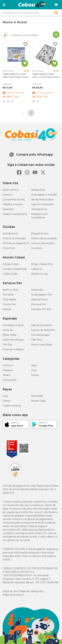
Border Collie (38, 401)
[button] (4, 5)
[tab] (5, 35)
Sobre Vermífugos (13, 340)
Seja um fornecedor (42, 204)
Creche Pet (9, 304)
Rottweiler (37, 396)
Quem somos (11, 190)
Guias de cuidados (13, 349)
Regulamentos (40, 234)
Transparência (39, 209)
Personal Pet (39, 304)
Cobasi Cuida (10, 274)
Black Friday (10, 335)
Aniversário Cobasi (13, 325)
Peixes (35, 375)
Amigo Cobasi (11, 264)
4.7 (28, 71)
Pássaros (8, 370)
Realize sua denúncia (15, 214)
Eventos (7, 195)
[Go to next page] (39, 113)
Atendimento (10, 234)
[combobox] (31, 13)
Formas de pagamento (16, 243)
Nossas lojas (38, 190)
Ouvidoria (37, 248)
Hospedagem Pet (42, 295)
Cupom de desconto (43, 330)
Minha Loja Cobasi (41, 345)
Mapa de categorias (31, 591)
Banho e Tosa (10, 290)
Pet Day (7, 345)
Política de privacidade (44, 238)
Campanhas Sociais (14, 199)
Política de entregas (14, 238)
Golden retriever (12, 406)
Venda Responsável (42, 199)
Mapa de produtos (13, 595)
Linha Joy (8, 330)
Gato (34, 365)
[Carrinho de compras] (56, 5)
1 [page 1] (31, 113)
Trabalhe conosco (13, 204)
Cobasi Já (36, 269)
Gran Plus (37, 340)
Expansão (8, 209)
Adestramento (39, 299)
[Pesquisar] (23, 13)
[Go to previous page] (23, 113)
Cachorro (8, 365)
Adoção (7, 309)
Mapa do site (10, 591)
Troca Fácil (9, 248)
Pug (5, 396)
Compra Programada (15, 269)
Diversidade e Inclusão (44, 195)
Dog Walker (10, 299)
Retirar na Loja (39, 274)
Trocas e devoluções (43, 243)
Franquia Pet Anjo (41, 309)
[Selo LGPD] (15, 477)
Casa (34, 370)
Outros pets (10, 380)
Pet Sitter (8, 295)
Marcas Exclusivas (41, 325)
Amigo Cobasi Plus (42, 264)
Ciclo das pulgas (40, 335)
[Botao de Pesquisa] (57, 13)
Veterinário (37, 290)
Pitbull (6, 401)
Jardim (7, 375)
